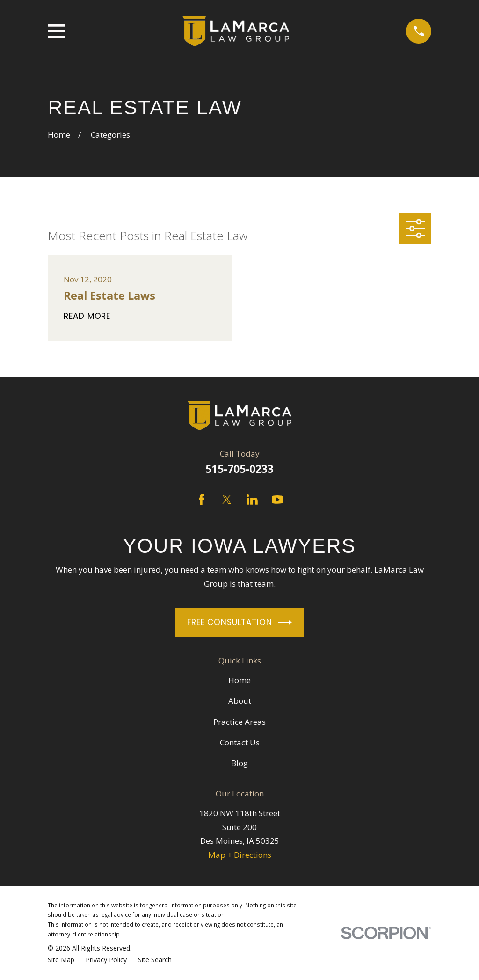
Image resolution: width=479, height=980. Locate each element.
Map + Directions (240, 855)
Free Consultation (239, 623)
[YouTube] (277, 500)
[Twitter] (227, 500)
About (240, 701)
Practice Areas (239, 722)
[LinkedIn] (252, 500)
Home (239, 680)
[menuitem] (61, 960)
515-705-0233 (239, 469)
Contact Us (240, 742)
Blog (239, 763)
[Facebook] (202, 500)
